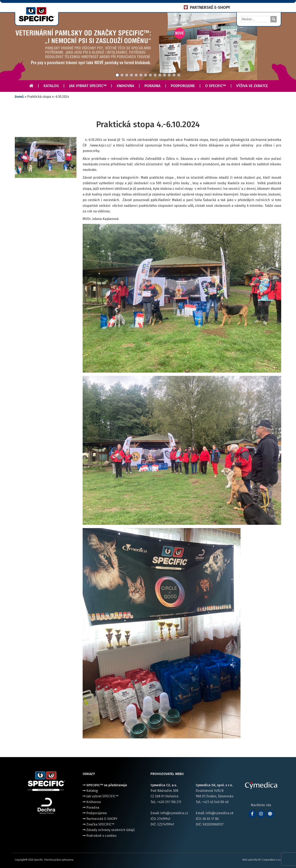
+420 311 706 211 (169, 802)
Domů (19, 97)
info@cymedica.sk (220, 813)
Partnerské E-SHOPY (100, 819)
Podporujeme (183, 86)
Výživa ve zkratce (252, 86)
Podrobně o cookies (100, 836)
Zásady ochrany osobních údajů (109, 830)
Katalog (51, 86)
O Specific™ (216, 86)
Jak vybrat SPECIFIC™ (88, 86)
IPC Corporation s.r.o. (270, 860)
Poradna (153, 86)
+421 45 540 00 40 (216, 802)
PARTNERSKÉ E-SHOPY (210, 7)
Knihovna (125, 86)
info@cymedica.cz (174, 813)
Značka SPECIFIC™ (98, 824)
